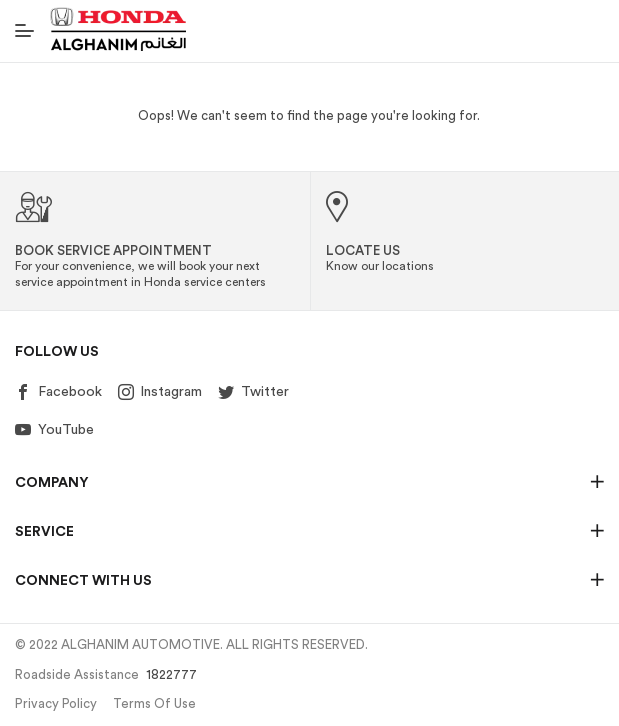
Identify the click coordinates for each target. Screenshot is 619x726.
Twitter (253, 392)
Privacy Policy (56, 703)
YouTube (54, 430)
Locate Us (363, 250)
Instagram (160, 392)
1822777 (171, 674)
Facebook (58, 392)
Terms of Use (154, 703)
